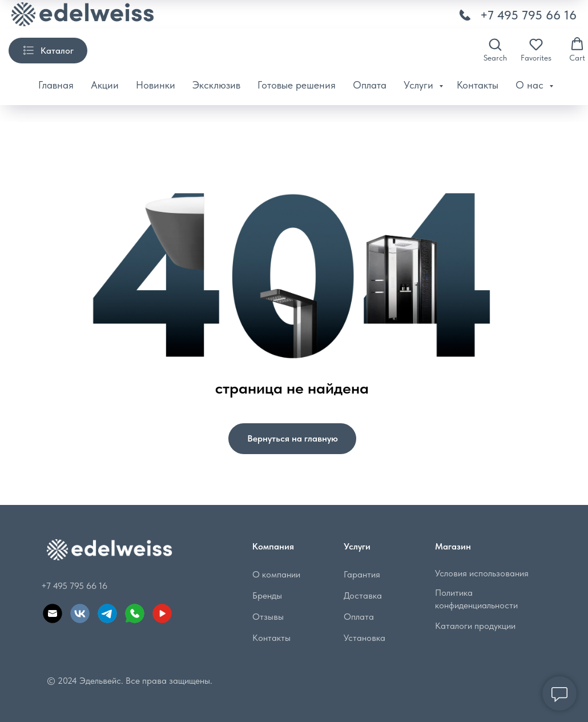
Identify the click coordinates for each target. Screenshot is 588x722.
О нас (531, 85)
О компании (276, 574)
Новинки (156, 85)
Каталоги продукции (475, 626)
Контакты (478, 85)
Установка (365, 638)
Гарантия (362, 574)
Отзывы (268, 617)
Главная (56, 85)
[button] (495, 50)
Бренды (267, 595)
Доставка (363, 595)
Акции (105, 85)
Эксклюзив (216, 85)
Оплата (370, 85)
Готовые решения (297, 85)
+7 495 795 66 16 (528, 15)
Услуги (420, 85)
